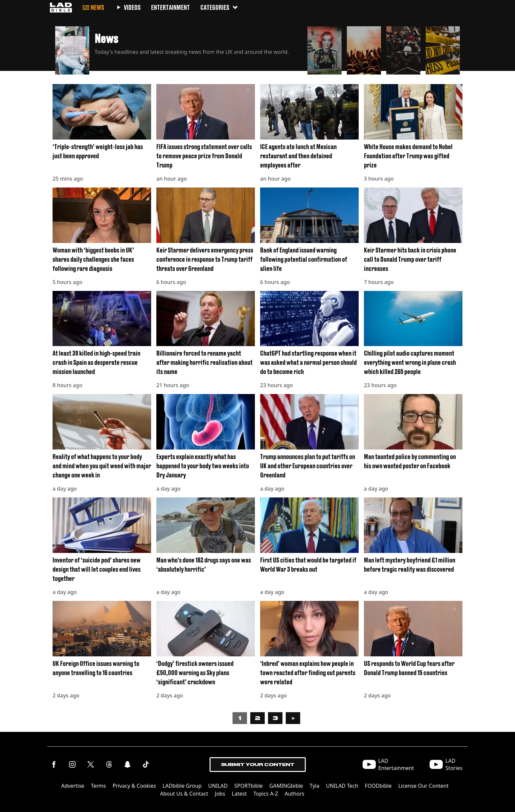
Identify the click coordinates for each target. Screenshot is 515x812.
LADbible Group (182, 786)
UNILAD (218, 786)
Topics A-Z (266, 794)
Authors (295, 794)
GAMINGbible (286, 786)
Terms (99, 786)
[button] (179, 49)
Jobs (220, 794)
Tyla (315, 786)
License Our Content (424, 786)
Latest (239, 794)
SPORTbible (248, 786)
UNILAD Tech (342, 786)
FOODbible (378, 786)
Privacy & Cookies (134, 786)
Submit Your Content (258, 765)
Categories (219, 7)
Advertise (73, 786)
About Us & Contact (184, 794)
